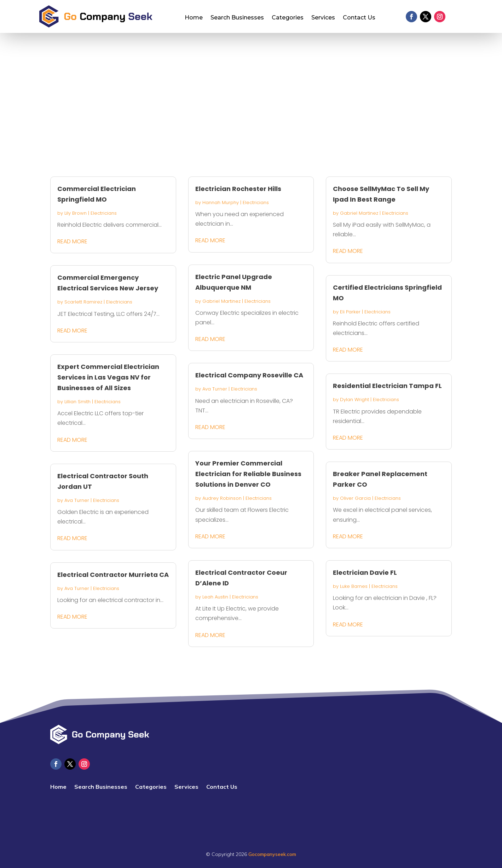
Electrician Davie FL (365, 572)
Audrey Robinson (222, 498)
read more (72, 241)
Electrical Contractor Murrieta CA (113, 575)
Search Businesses (237, 18)
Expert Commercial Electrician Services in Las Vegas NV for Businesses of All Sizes (108, 377)
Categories (288, 18)
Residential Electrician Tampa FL (387, 386)
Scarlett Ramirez (83, 302)
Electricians (104, 213)
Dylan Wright (354, 400)
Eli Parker (350, 312)
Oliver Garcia (355, 498)
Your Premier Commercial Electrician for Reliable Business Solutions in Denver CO (248, 474)
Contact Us (359, 18)
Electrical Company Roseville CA (249, 375)
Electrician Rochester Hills (238, 189)
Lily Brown (76, 213)
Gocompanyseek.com (272, 854)
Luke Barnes (354, 586)
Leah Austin (215, 597)
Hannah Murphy (221, 202)
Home (194, 18)
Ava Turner (77, 500)
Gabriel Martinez (221, 301)
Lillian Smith (77, 402)
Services (323, 18)
